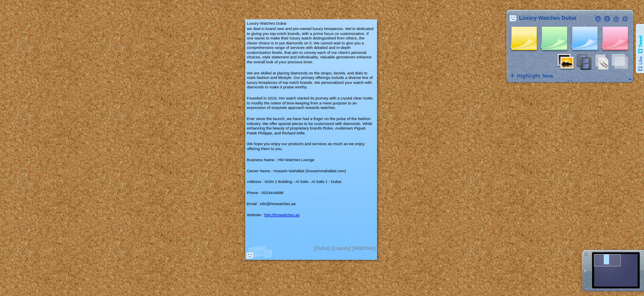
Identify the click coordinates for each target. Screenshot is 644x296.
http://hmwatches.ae (282, 215)
